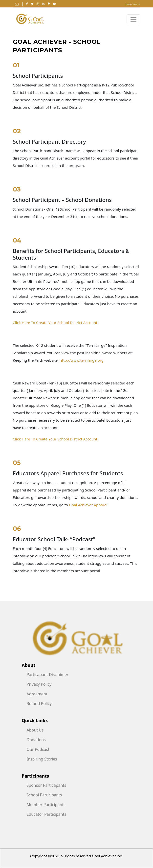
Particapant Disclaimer (48, 675)
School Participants (44, 795)
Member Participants (46, 805)
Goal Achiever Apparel (88, 505)
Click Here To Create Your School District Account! (56, 323)
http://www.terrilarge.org (82, 360)
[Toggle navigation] (133, 19)
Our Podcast (38, 749)
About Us (35, 730)
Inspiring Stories (42, 759)
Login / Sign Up (132, 4)
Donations (36, 740)
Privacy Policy (39, 684)
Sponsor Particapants (46, 785)
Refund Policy (39, 704)
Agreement (37, 694)
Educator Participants (47, 814)
